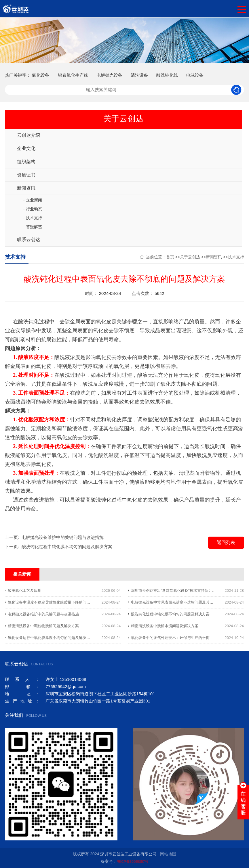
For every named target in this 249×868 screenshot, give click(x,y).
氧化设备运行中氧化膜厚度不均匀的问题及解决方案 (51, 638)
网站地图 (168, 854)
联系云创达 (28, 240)
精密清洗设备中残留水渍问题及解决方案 (165, 626)
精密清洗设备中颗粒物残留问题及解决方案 (43, 626)
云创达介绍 (28, 135)
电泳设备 (195, 75)
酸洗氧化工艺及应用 (25, 590)
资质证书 (26, 175)
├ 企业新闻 (32, 200)
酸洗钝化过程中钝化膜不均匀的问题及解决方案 (67, 547)
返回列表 (226, 542)
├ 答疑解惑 (32, 227)
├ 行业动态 (32, 209)
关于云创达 (190, 257)
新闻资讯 (26, 188)
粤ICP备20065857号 (133, 862)
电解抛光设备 (109, 75)
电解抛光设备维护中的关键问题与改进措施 (63, 537)
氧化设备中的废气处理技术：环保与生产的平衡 (170, 638)
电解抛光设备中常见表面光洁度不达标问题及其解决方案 (178, 602)
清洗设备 (139, 75)
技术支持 (236, 257)
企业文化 (26, 148)
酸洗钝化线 (167, 75)
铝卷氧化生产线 (73, 75)
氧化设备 (41, 75)
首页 (170, 257)
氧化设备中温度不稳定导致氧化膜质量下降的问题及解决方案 (58, 602)
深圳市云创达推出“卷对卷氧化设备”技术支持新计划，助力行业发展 (187, 590)
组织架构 (26, 162)
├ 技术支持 (32, 218)
